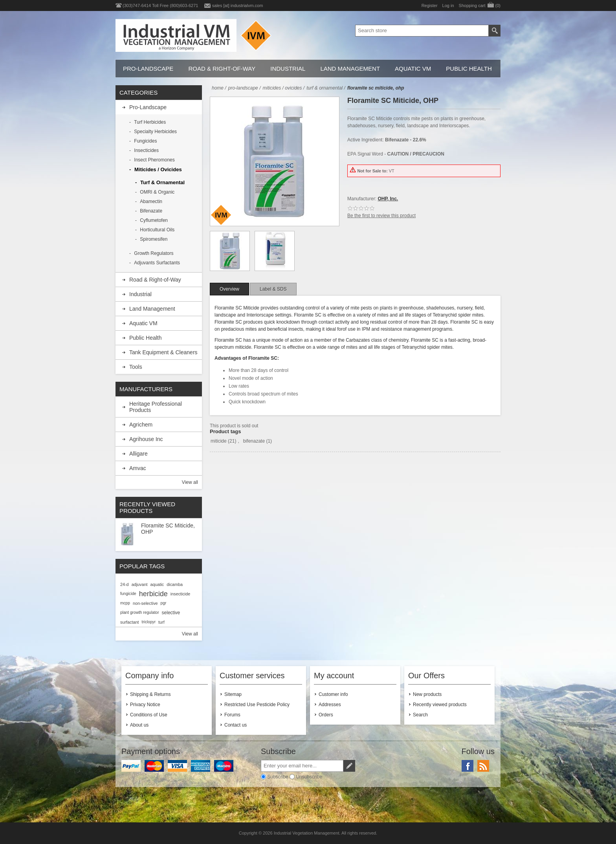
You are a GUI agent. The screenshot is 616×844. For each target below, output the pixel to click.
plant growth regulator (140, 612)
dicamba (175, 584)
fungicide (128, 594)
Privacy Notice (145, 705)
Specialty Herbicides (155, 132)
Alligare (138, 454)
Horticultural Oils (157, 230)
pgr (164, 603)
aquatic (157, 584)
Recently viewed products (440, 705)
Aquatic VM (413, 69)
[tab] (229, 289)
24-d (125, 584)
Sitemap (233, 694)
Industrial (288, 69)
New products (427, 694)
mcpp (125, 603)
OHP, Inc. (388, 199)
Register (430, 5)
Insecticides (146, 150)
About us (139, 725)
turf (161, 622)
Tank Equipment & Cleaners (163, 352)
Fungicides (145, 141)
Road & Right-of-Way (222, 69)
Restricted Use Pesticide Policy (257, 705)
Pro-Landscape (148, 69)
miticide (219, 441)
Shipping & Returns (150, 694)
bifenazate (254, 441)
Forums (232, 715)
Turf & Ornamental (162, 182)
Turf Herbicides (150, 122)
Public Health (469, 69)
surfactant (129, 622)
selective (171, 613)
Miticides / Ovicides (158, 169)
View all (190, 482)
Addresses (330, 705)
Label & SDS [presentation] (273, 289)
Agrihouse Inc (146, 439)
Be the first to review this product (381, 216)
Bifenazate (151, 211)
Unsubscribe (309, 776)
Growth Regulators (154, 253)
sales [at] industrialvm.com (238, 5)
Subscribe (278, 776)
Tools (136, 367)
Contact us (236, 725)
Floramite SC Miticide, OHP (168, 529)
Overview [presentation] (229, 289)
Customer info (333, 694)
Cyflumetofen (154, 220)
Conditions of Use (149, 715)
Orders (326, 715)
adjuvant (140, 584)
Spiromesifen (154, 239)
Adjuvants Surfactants (157, 263)
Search (420, 715)
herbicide (153, 594)
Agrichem (141, 425)
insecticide (180, 594)
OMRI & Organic (157, 192)
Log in (448, 5)
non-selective (145, 603)
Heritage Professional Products (156, 407)
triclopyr (148, 622)
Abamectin (151, 201)
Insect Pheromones (154, 160)
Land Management (350, 69)
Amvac (138, 468)
